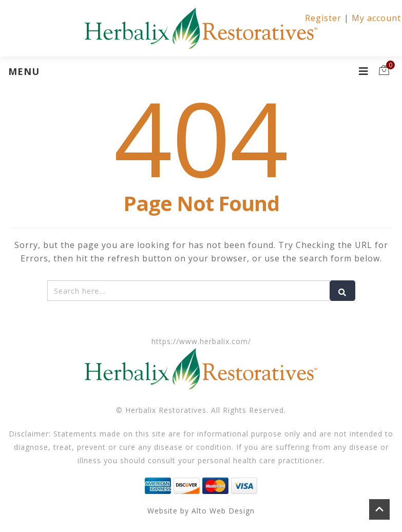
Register (323, 18)
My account (376, 18)
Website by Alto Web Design (201, 511)
